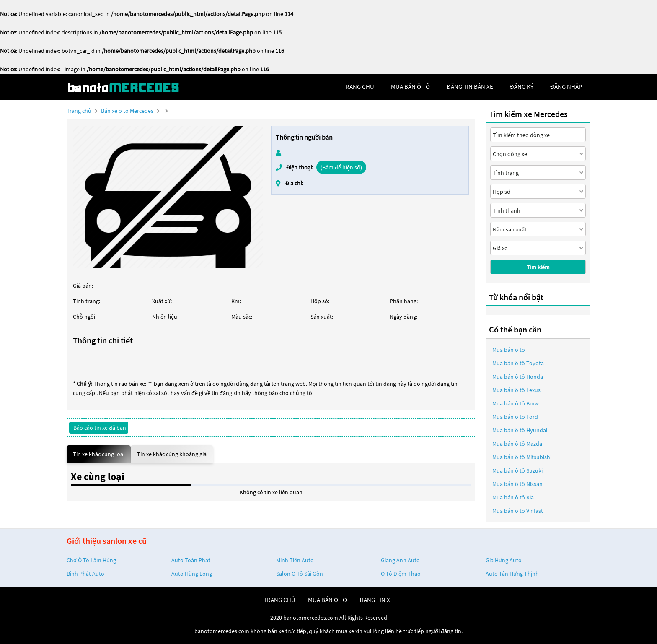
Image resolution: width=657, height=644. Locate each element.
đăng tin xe (376, 600)
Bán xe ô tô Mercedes (127, 111)
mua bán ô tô (410, 87)
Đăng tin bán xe (470, 87)
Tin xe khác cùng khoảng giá (172, 454)
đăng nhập (566, 87)
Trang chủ (79, 111)
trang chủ (358, 87)
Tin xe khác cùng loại (99, 454)
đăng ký (522, 87)
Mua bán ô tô (509, 350)
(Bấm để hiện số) (341, 167)
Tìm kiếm (538, 267)
